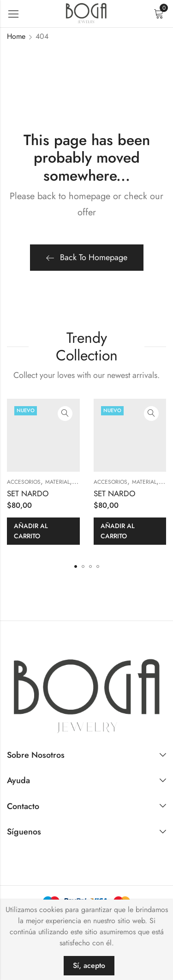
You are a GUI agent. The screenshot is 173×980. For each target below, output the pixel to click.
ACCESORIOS (24, 482)
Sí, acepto (89, 965)
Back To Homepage (87, 257)
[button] (76, 566)
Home (16, 36)
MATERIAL (57, 482)
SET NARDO (28, 493)
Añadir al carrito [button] (31, 531)
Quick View (65, 414)
